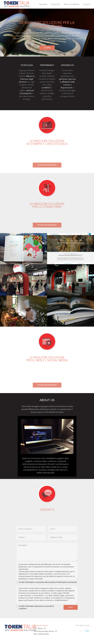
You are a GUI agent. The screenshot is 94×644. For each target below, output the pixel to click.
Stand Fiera (56, 4)
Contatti (87, 4)
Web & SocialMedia (72, 4)
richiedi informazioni (47, 166)
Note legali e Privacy (83, 625)
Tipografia (43, 4)
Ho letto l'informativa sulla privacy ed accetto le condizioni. (36, 607)
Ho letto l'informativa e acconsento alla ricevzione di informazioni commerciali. (48, 582)
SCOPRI (47, 48)
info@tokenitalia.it (41, 626)
